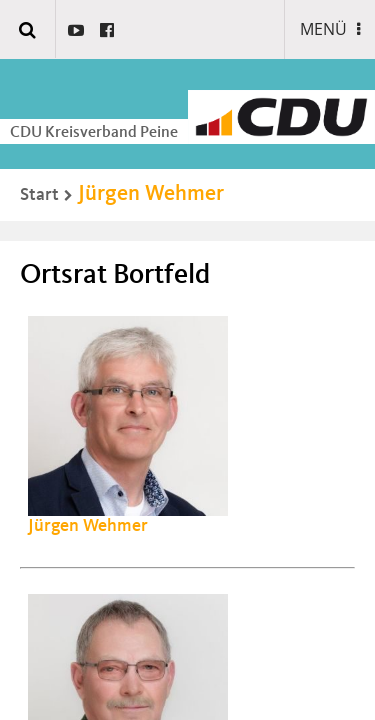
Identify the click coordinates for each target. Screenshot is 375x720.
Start (39, 195)
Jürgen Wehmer (151, 194)
